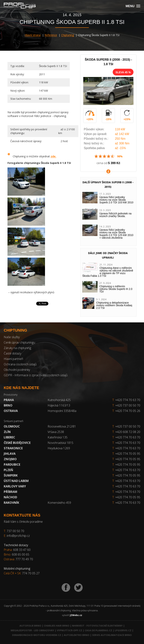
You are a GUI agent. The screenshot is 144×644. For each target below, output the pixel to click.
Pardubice (12, 465)
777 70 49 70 (24, 559)
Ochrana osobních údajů (20, 364)
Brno (8, 405)
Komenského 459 (59, 503)
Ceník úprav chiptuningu (19, 342)
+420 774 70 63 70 (126, 400)
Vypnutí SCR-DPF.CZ (69, 630)
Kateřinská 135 (58, 437)
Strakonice (13, 448)
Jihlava (10, 454)
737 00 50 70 (15, 531)
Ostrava (11, 411)
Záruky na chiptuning (17, 348)
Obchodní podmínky (17, 370)
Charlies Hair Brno (57, 626)
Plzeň (8, 470)
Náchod (10, 497)
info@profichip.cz (18, 536)
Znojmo (10, 459)
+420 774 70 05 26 (126, 411)
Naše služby (12, 337)
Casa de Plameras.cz (98, 630)
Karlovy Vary (15, 486)
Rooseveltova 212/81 (62, 426)
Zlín (7, 432)
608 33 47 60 (22, 550)
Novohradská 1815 (60, 443)
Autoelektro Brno (77, 635)
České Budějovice (17, 443)
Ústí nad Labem (16, 481)
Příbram (10, 492)
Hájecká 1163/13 (59, 405)
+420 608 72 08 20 (128, 432)
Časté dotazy (12, 353)
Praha (9, 400)
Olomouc (12, 426)
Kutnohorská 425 (59, 400)
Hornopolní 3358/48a (62, 411)
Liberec (9, 437)
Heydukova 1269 (59, 448)
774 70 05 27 (31, 573)
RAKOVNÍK (11, 503)
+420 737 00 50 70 (126, 405)
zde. (53, 156)
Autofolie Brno (30, 626)
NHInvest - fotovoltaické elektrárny (97, 626)
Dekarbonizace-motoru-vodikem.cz (37, 635)
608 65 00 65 (21, 554)
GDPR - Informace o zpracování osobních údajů (36, 375)
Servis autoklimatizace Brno (112, 635)
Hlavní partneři (13, 359)
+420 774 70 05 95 (128, 454)
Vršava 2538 (56, 432)
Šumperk (11, 475)
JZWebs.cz (76, 615)
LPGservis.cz (123, 630)
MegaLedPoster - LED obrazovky (32, 630)
